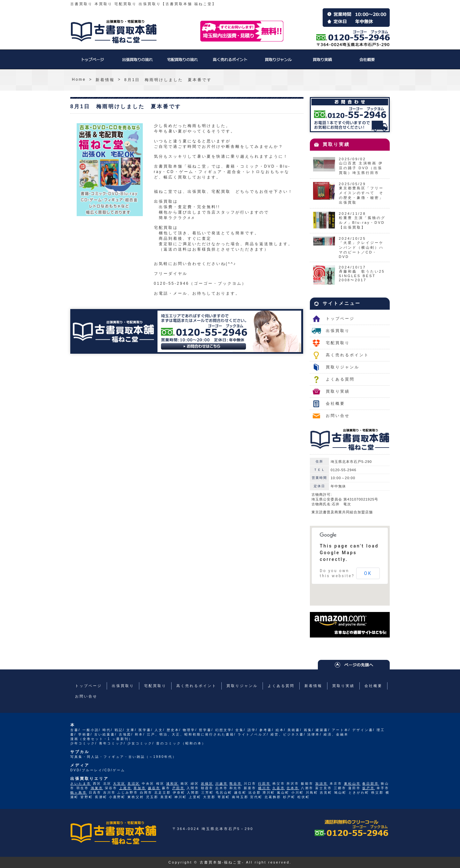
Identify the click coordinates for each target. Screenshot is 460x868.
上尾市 (125, 788)
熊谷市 (236, 784)
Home (79, 79)
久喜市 (279, 788)
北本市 (293, 788)
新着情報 (105, 80)
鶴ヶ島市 (79, 793)
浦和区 (172, 784)
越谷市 (154, 788)
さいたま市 (81, 784)
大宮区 (119, 784)
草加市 (140, 788)
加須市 (322, 784)
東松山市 (352, 784)
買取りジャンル (278, 63)
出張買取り (137, 63)
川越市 (222, 784)
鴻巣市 (97, 788)
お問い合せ (338, 416)
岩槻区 (207, 784)
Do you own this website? (337, 573)
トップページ (93, 63)
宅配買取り (182, 63)
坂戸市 (368, 788)
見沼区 (134, 784)
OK (368, 573)
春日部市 (371, 784)
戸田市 (178, 788)
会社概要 (367, 63)
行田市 (264, 784)
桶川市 (264, 788)
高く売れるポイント (230, 63)
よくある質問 (340, 379)
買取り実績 (323, 63)
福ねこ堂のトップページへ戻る (114, 32)
